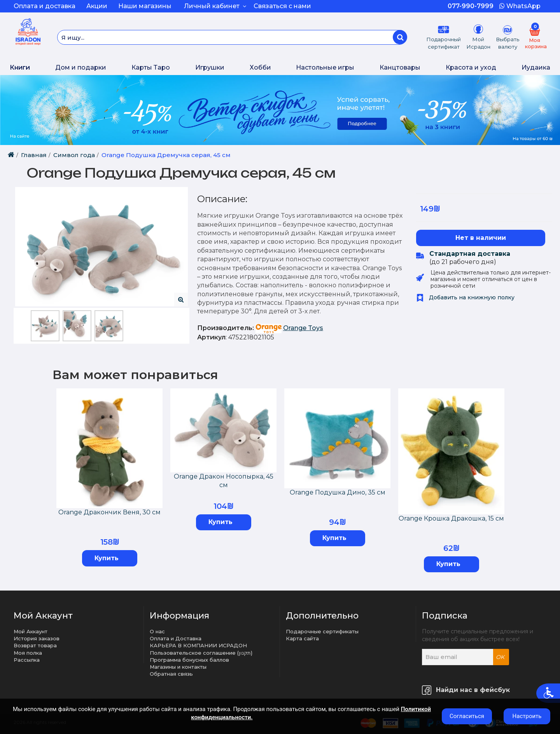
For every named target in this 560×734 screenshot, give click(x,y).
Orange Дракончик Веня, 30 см (109, 512)
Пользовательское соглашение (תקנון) (201, 653)
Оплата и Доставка (176, 638)
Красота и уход (471, 67)
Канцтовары (400, 67)
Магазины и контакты (178, 667)
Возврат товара (35, 645)
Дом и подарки (81, 67)
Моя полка (28, 653)
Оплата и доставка (45, 6)
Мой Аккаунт (31, 631)
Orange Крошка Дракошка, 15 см (451, 518)
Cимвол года (74, 155)
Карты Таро (151, 67)
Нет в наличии (481, 238)
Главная (34, 155)
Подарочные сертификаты (322, 631)
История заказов (37, 638)
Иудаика (536, 67)
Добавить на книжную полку (465, 297)
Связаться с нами (282, 6)
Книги (20, 67)
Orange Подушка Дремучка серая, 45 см (166, 155)
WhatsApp (520, 6)
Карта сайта (302, 638)
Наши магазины (145, 6)
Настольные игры (325, 67)
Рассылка (27, 660)
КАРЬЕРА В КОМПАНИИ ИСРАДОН (198, 645)
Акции (97, 6)
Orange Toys (303, 328)
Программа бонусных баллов (189, 660)
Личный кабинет (215, 6)
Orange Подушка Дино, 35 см (338, 492)
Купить (107, 558)
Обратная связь (171, 674)
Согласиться (467, 716)
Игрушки (210, 67)
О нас (157, 631)
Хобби (260, 67)
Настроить (527, 716)
